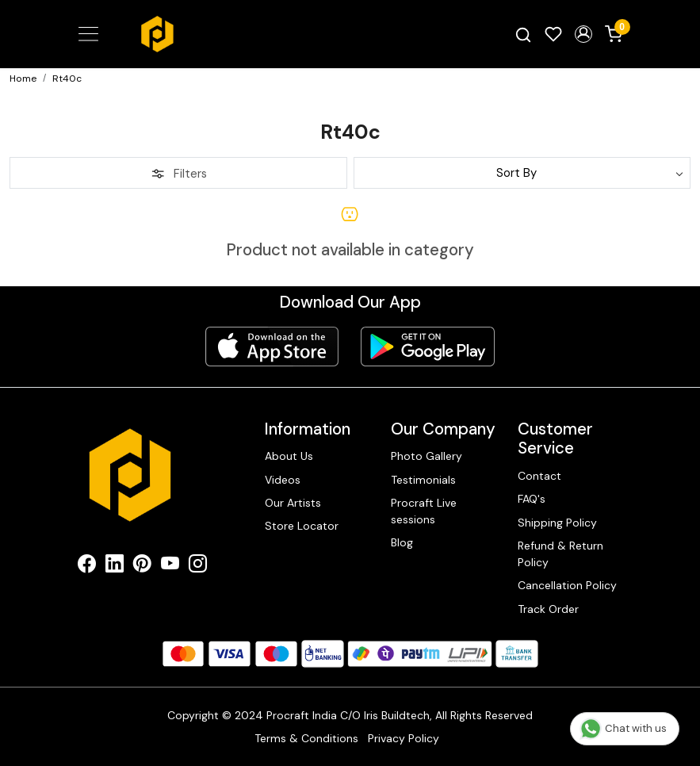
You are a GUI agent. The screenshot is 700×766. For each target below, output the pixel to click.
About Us (289, 456)
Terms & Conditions (306, 738)
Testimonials (423, 480)
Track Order (548, 609)
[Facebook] (87, 566)
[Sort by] (522, 173)
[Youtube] (170, 566)
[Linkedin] (115, 566)
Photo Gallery (427, 456)
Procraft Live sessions (424, 511)
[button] (583, 34)
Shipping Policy (557, 523)
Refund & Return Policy (560, 554)
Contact (539, 476)
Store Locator (302, 526)
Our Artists (293, 503)
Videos (283, 480)
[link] (523, 34)
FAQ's (532, 499)
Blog (402, 542)
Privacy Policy (404, 738)
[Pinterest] (142, 566)
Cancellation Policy (567, 585)
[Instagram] (198, 566)
